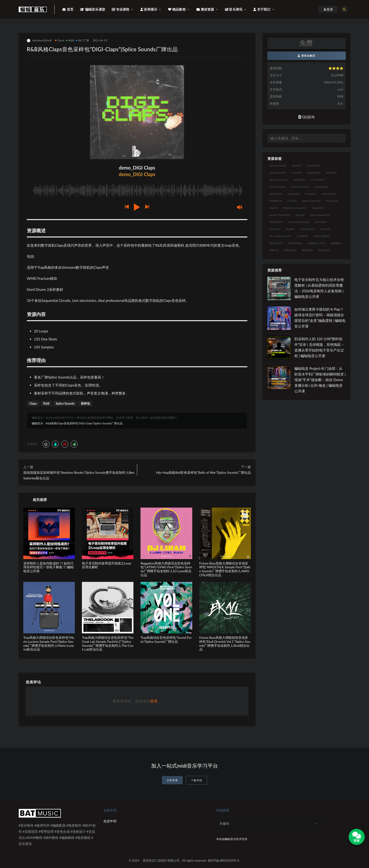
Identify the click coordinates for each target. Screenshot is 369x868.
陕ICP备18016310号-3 (224, 860)
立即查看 (172, 780)
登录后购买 (307, 56)
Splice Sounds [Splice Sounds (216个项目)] (320, 215)
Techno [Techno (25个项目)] (321, 222)
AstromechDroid (39, 41)
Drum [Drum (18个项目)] (297, 173)
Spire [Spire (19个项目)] (300, 215)
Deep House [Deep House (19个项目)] (278, 173)
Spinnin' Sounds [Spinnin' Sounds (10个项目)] (280, 215)
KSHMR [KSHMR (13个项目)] (276, 201)
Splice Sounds (65, 403)
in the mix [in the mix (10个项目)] (329, 194)
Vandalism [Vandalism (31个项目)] (307, 229)
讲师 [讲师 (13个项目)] (274, 250)
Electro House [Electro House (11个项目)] (279, 180)
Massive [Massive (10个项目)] (332, 201)
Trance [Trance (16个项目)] (275, 229)
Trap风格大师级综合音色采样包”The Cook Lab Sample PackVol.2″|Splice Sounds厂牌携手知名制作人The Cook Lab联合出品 (108, 643)
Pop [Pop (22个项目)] (273, 208)
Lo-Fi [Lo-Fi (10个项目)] (292, 201)
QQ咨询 (307, 117)
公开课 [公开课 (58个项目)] (302, 236)
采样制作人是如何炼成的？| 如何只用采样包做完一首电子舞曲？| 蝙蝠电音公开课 (48, 567)
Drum (60, 40)
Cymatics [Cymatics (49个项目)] (313, 166)
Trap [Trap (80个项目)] (290, 229)
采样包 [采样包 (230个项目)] (290, 250)
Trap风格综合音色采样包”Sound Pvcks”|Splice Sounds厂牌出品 (166, 639)
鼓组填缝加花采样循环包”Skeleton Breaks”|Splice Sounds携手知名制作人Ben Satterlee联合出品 (79, 475)
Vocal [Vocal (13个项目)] (325, 229)
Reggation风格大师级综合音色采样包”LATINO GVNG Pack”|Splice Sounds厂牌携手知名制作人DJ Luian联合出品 (166, 569)
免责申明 (110, 821)
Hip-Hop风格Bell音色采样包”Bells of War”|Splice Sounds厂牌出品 (203, 472)
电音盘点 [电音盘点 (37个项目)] (276, 243)
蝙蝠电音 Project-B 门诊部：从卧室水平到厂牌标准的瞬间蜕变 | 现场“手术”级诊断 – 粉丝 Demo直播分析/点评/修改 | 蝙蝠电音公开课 (320, 380)
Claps (33, 403)
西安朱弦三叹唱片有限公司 (161, 860)
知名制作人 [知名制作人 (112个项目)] (316, 243)
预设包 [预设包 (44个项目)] (324, 250)
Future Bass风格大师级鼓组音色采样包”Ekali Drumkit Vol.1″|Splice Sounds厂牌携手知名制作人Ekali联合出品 (225, 643)
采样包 (85, 403)
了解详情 (197, 780)
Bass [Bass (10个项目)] (296, 166)
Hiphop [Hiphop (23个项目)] (294, 194)
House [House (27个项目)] (310, 194)
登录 (154, 701)
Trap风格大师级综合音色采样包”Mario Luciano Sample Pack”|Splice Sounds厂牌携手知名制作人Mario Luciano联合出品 (49, 643)
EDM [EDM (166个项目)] (331, 173)
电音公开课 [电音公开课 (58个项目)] (321, 236)
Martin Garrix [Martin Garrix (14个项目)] (311, 201)
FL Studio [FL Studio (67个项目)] (318, 180)
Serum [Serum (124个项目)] (318, 208)
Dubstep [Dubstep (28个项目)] (314, 173)
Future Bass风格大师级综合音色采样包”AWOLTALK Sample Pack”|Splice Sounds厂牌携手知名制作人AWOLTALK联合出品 (225, 569)
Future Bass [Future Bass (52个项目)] (277, 187)
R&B (70, 40)
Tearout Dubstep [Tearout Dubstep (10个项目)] (299, 222)
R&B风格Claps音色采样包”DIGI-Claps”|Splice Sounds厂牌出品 (84, 423)
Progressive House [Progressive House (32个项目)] (295, 208)
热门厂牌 (83, 40)
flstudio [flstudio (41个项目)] (300, 180)
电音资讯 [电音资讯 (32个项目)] (295, 243)
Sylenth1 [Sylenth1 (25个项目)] (276, 222)
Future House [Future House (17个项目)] (300, 187)
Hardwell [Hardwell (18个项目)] (322, 187)
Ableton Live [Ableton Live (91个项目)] (278, 166)
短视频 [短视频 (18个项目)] (336, 243)
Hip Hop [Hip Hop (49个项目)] (276, 194)
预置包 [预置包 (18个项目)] (307, 250)
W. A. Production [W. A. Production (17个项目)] (280, 236)
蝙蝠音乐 (37, 423)
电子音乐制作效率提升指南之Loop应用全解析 (106, 565)
